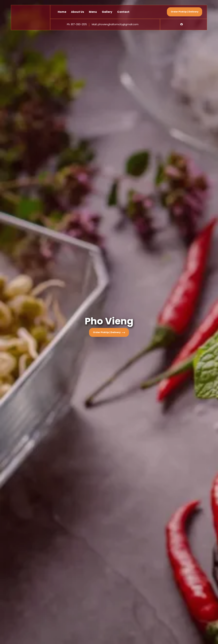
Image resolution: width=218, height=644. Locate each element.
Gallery (107, 12)
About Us (77, 12)
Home (62, 12)
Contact (123, 12)
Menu (93, 12)
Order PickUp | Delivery (109, 332)
